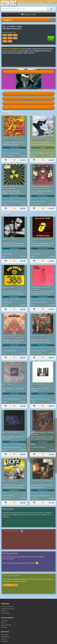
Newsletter (5, 641)
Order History (6, 637)
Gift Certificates (6, 625)
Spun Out (9, 4)
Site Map (4, 627)
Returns (4, 623)
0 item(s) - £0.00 (28, 15)
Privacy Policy (5, 613)
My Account (5, 635)
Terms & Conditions (7, 607)
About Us (4, 611)
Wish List (4, 639)
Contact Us (10, 585)
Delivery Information (8, 609)
